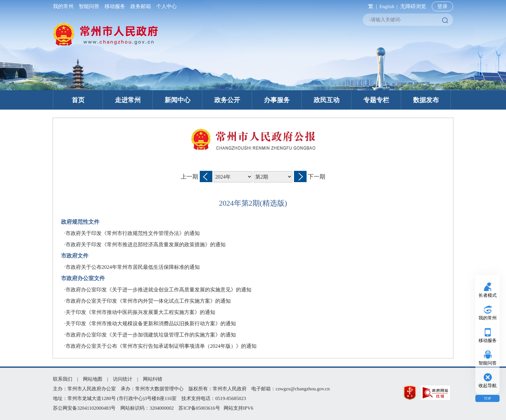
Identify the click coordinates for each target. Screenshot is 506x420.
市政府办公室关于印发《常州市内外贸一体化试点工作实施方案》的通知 (148, 301)
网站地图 (93, 379)
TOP (487, 398)
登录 (442, 6)
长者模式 (488, 295)
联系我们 (63, 379)
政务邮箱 (141, 6)
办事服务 (277, 100)
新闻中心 (177, 100)
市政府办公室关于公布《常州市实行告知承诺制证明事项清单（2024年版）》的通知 (161, 346)
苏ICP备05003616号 (199, 408)
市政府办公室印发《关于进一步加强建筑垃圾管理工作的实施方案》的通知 (151, 335)
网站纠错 (153, 379)
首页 (78, 100)
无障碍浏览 (413, 6)
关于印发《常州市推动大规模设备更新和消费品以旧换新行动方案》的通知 (151, 323)
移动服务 (115, 6)
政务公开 (227, 100)
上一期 (189, 177)
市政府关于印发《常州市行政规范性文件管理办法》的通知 (133, 233)
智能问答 (89, 6)
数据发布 (426, 100)
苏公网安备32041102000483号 (84, 408)
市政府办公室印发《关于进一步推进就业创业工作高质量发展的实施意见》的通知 (158, 290)
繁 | (371, 6)
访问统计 (123, 379)
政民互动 (327, 100)
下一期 (317, 177)
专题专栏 (376, 100)
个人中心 (165, 6)
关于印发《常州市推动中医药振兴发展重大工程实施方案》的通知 (140, 312)
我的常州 (65, 6)
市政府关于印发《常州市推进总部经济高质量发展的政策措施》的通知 (146, 244)
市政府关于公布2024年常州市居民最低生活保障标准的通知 (133, 267)
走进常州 (128, 100)
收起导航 (488, 386)
